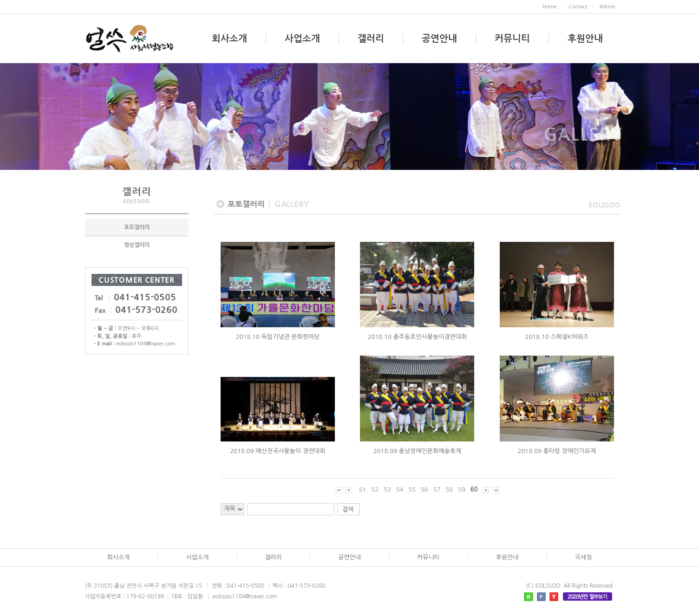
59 (462, 490)
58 (449, 490)
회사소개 (229, 39)
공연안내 (439, 39)
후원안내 (585, 39)
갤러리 (371, 39)
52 (375, 490)
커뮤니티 (512, 39)
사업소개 (302, 39)
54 (400, 490)
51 (363, 490)
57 (437, 490)
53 (387, 490)
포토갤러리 (137, 234)
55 (412, 490)
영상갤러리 (137, 252)
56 (425, 490)
